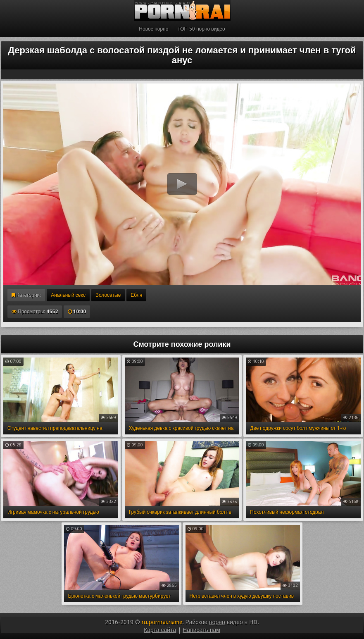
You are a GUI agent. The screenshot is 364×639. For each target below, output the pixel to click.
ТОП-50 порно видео (201, 29)
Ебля (136, 295)
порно (217, 622)
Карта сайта (160, 630)
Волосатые (108, 295)
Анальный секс (68, 295)
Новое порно (153, 29)
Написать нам (201, 630)
